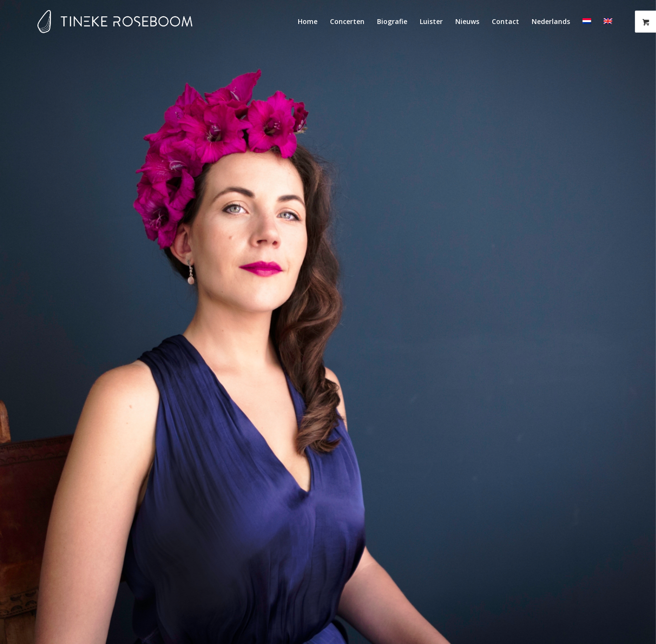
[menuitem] (308, 22)
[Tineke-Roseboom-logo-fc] (115, 22)
